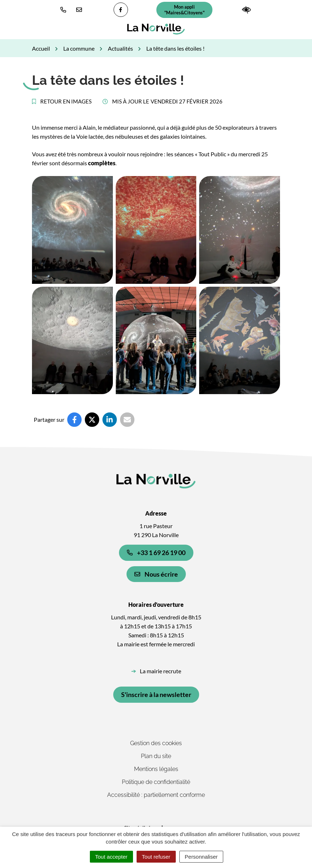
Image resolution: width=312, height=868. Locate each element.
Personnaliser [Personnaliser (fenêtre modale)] (201, 857)
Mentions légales (156, 769)
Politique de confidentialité (156, 782)
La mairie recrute (160, 671)
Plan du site (156, 756)
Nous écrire (156, 574)
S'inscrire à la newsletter (156, 694)
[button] (65, 10)
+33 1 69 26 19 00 (156, 553)
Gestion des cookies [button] (156, 743)
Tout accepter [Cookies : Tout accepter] (111, 857)
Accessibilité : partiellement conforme (156, 795)
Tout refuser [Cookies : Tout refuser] (156, 857)
